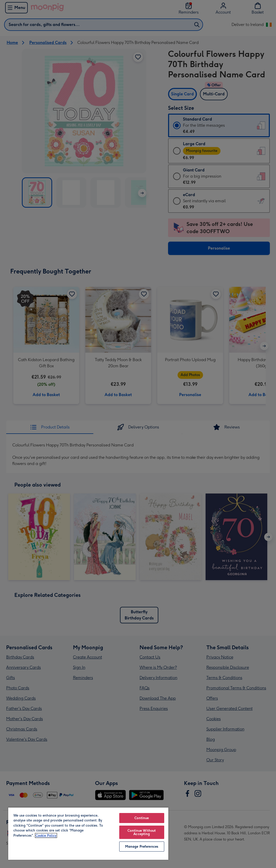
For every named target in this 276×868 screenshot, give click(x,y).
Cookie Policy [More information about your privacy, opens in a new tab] (46, 835)
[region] (88, 833)
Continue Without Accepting (142, 832)
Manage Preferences (142, 847)
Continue (142, 818)
